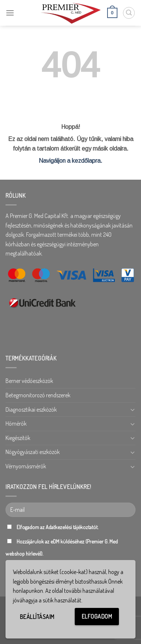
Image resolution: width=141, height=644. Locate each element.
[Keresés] (129, 13)
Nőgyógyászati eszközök (33, 452)
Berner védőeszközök (29, 381)
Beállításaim (37, 617)
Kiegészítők (18, 438)
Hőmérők (16, 423)
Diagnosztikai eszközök (31, 409)
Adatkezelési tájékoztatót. (72, 527)
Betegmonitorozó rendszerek (38, 395)
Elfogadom (97, 616)
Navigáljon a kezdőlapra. (70, 161)
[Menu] (10, 13)
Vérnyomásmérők (26, 466)
